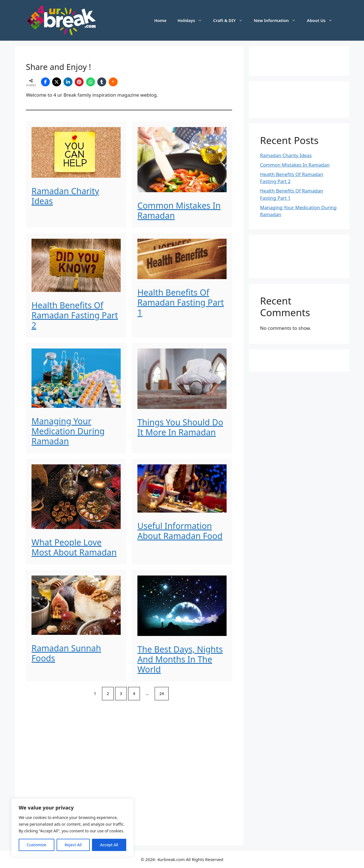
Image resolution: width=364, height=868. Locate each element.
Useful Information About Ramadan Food (180, 531)
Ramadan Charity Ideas (65, 196)
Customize (37, 845)
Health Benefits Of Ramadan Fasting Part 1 (181, 302)
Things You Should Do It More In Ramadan (180, 427)
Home (160, 20)
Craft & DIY (231, 20)
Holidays (193, 20)
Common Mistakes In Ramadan (179, 210)
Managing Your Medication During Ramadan (68, 431)
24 (162, 693)
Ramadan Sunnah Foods (66, 653)
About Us (322, 20)
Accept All (109, 845)
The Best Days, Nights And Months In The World (180, 659)
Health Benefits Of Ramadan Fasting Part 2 (75, 315)
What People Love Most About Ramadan (74, 547)
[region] (72, 828)
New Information (278, 20)
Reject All (73, 845)
